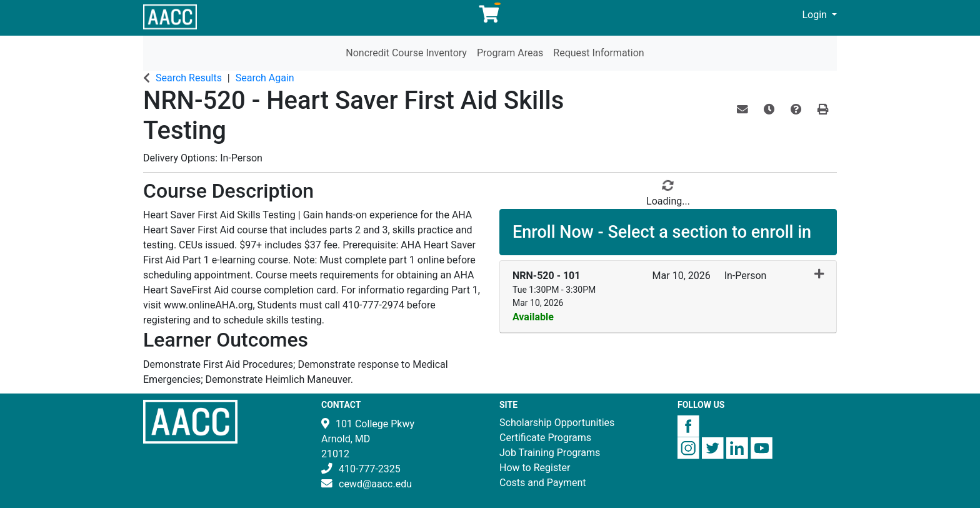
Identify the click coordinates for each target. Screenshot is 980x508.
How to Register (535, 468)
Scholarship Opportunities (557, 423)
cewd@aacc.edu (375, 484)
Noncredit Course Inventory (406, 53)
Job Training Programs (550, 453)
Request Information (598, 53)
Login (816, 15)
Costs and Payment (543, 483)
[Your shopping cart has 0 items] (490, 17)
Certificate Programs (545, 438)
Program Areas (510, 53)
